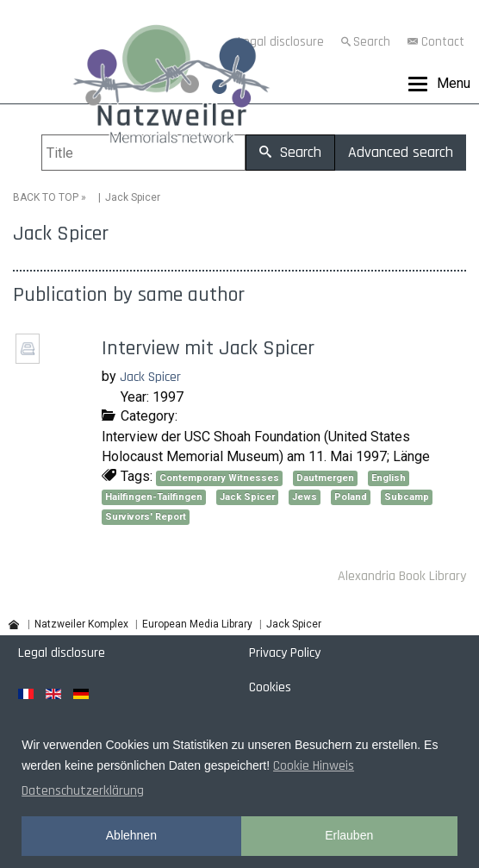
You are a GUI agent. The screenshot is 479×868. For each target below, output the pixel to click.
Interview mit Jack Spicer (208, 348)
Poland (351, 497)
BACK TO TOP (46, 197)
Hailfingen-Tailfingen (154, 497)
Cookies (270, 687)
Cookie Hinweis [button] (314, 766)
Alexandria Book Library (402, 576)
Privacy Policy (285, 653)
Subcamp (407, 497)
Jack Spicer (150, 377)
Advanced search (401, 152)
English (389, 478)
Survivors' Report (146, 517)
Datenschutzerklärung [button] (83, 791)
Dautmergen (325, 478)
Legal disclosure (62, 653)
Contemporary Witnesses (219, 478)
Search (372, 42)
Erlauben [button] (349, 835)
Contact (443, 42)
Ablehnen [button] (131, 835)
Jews (305, 497)
